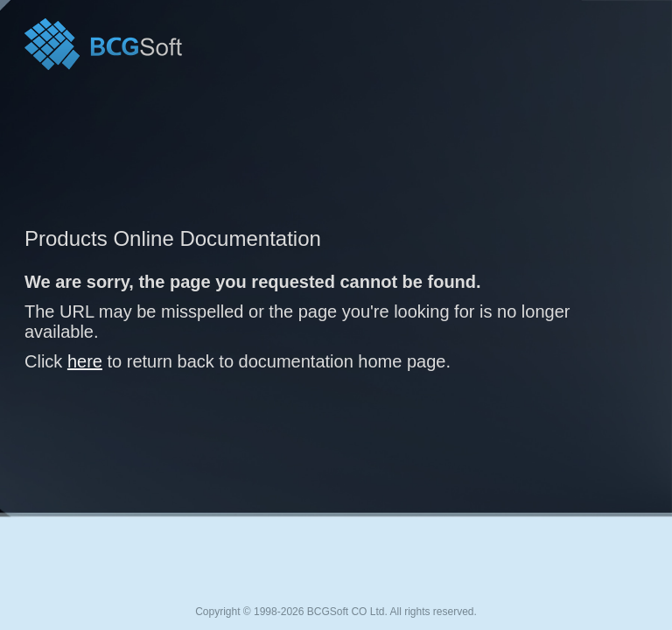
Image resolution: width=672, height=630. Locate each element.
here (85, 361)
